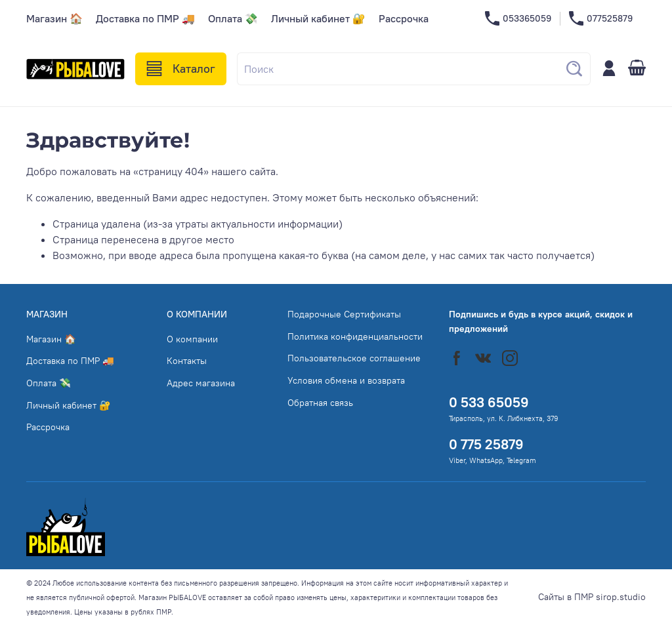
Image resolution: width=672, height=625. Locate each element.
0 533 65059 (489, 402)
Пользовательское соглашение (354, 358)
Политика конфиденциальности (355, 336)
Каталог (181, 69)
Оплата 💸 (233, 18)
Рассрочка (404, 18)
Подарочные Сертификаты (344, 314)
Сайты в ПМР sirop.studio (592, 597)
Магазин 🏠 (54, 18)
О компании (192, 339)
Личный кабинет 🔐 (318, 18)
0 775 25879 (486, 444)
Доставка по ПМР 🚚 (145, 18)
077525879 (601, 19)
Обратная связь (320, 403)
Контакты (187, 361)
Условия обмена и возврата (346, 380)
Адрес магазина (201, 383)
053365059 (518, 19)
